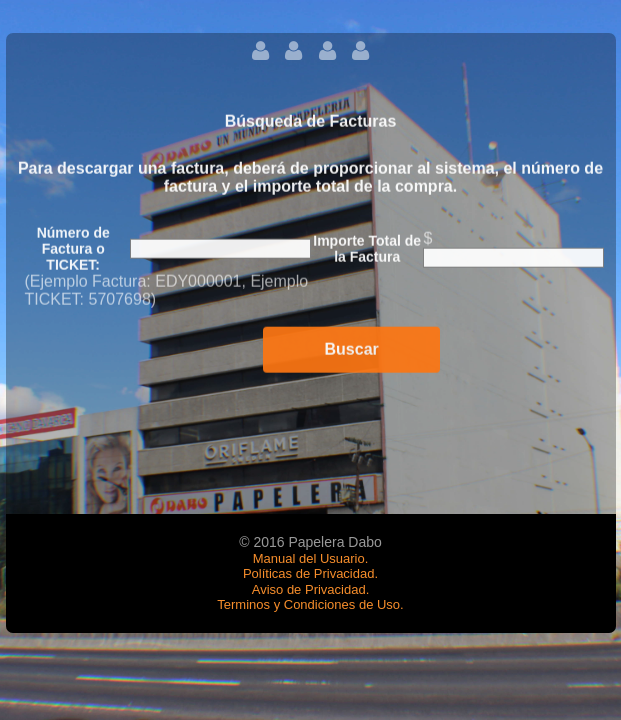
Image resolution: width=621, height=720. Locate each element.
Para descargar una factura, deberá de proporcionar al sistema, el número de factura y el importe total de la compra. (310, 180)
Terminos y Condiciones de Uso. (310, 604)
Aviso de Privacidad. (311, 589)
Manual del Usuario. (311, 558)
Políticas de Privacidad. (310, 573)
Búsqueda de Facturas (311, 124)
